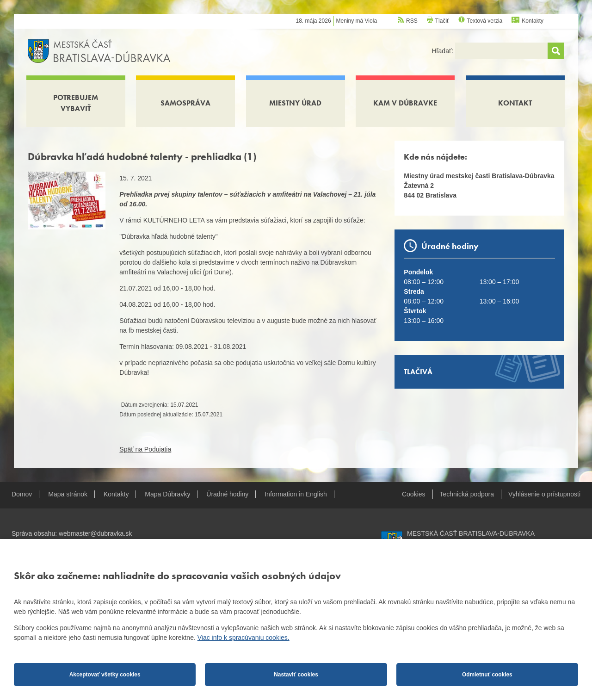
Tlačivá (418, 372)
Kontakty (533, 21)
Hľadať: (443, 51)
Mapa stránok (68, 494)
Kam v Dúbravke (405, 103)
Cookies (414, 494)
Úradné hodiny (227, 494)
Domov (22, 494)
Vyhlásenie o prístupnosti (544, 494)
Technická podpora (467, 494)
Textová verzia (485, 21)
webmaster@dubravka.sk (95, 533)
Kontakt (515, 103)
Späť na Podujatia (145, 449)
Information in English (296, 494)
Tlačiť (442, 21)
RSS (412, 21)
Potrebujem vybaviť (76, 103)
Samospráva (185, 103)
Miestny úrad (295, 103)
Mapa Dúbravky (167, 494)
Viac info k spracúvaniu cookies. (244, 638)
